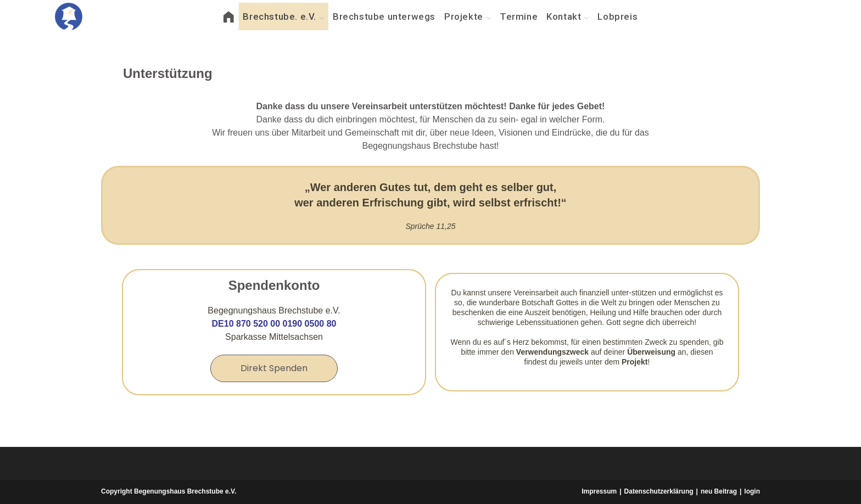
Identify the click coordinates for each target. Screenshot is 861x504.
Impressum (599, 491)
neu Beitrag (719, 491)
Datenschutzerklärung (659, 491)
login (752, 491)
